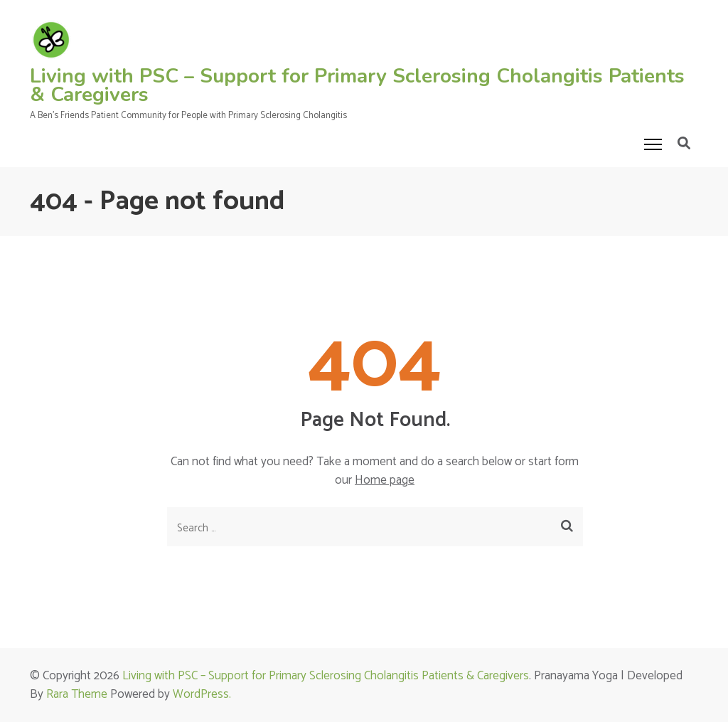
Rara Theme (77, 694)
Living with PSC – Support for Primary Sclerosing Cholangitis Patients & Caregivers (357, 85)
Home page (385, 480)
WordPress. (202, 694)
